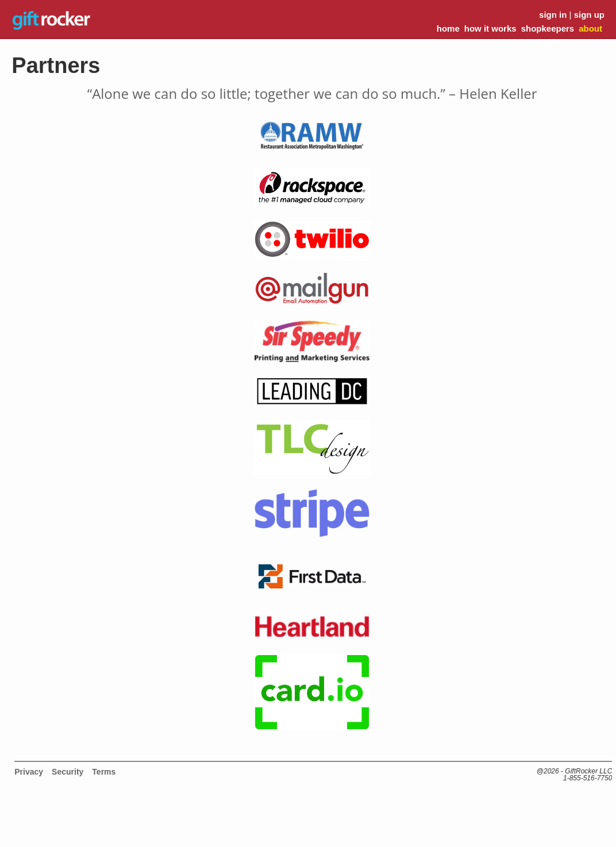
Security (68, 772)
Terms (104, 772)
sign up (589, 15)
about (590, 28)
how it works (490, 28)
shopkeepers (548, 28)
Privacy (29, 772)
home (448, 28)
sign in (553, 15)
